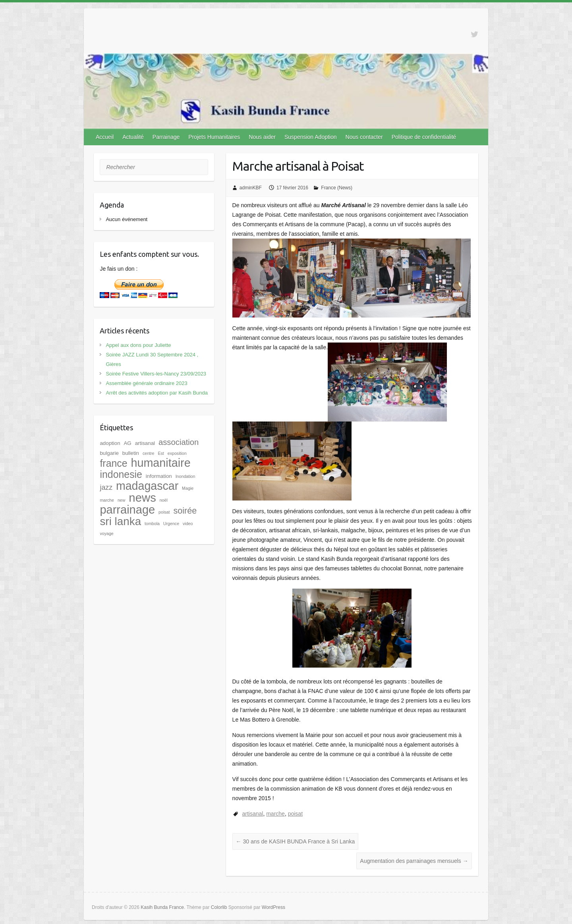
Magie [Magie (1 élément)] (188, 488)
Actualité (133, 137)
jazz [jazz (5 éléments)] (106, 487)
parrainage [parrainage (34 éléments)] (127, 510)
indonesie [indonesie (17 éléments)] (121, 474)
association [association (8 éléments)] (179, 442)
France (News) (337, 188)
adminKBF (251, 188)
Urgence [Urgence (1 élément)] (171, 524)
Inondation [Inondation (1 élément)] (186, 476)
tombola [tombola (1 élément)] (152, 524)
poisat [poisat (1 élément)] (164, 512)
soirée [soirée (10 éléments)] (185, 511)
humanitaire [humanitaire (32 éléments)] (160, 463)
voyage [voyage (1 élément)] (106, 533)
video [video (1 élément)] (188, 524)
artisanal (253, 814)
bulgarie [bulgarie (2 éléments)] (109, 453)
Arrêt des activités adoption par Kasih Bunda (157, 393)
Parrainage (166, 137)
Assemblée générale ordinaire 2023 (146, 383)
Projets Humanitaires (214, 137)
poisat (295, 814)
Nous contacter (364, 137)
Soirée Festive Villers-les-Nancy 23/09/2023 (156, 374)
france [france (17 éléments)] (113, 463)
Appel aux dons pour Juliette (138, 345)
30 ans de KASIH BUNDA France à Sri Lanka (296, 841)
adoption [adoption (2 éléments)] (110, 443)
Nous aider (262, 137)
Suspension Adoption (311, 137)
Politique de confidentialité (424, 137)
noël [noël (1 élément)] (164, 500)
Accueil (105, 137)
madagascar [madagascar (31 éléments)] (147, 486)
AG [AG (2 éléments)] (127, 443)
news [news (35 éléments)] (142, 498)
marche (275, 814)
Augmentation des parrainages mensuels (414, 861)
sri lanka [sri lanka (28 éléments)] (120, 521)
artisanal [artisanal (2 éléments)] (145, 443)
